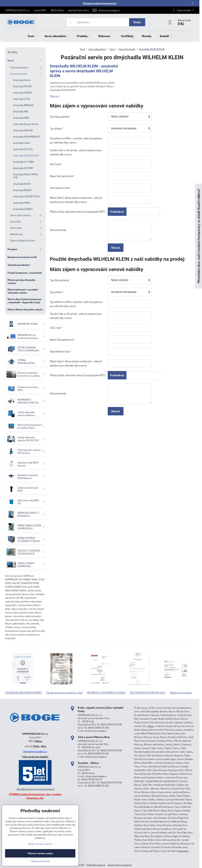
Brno (44, 746)
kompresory (183, 851)
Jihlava (38, 741)
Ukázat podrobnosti (40, 861)
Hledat (137, 22)
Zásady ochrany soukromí (120, 865)
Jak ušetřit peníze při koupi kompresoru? (36, 789)
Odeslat (116, 248)
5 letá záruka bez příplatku (35, 757)
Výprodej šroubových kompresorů (100, 3)
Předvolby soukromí (96, 865)
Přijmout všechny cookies (40, 853)
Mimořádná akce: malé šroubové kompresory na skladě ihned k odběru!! (198, 236)
